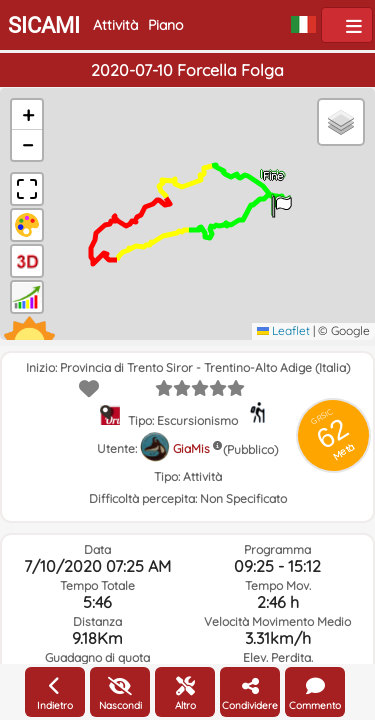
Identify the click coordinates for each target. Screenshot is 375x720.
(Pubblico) (250, 449)
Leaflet (283, 330)
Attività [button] (115, 25)
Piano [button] (165, 25)
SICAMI (44, 25)
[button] (282, 200)
